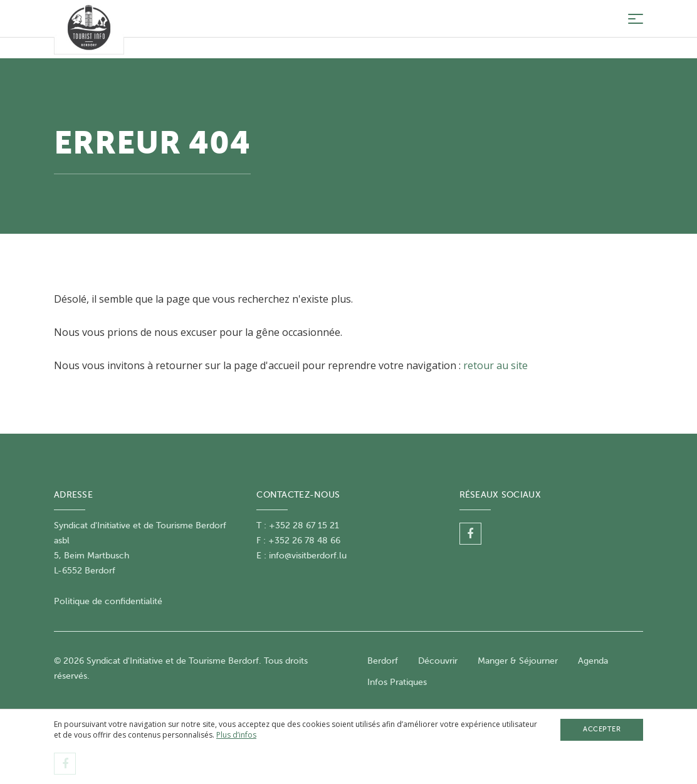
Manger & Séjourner (518, 661)
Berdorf (383, 661)
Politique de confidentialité (108, 601)
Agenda (593, 661)
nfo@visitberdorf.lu (309, 556)
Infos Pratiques (397, 682)
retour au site (495, 365)
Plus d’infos (236, 735)
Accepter (602, 729)
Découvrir (438, 661)
